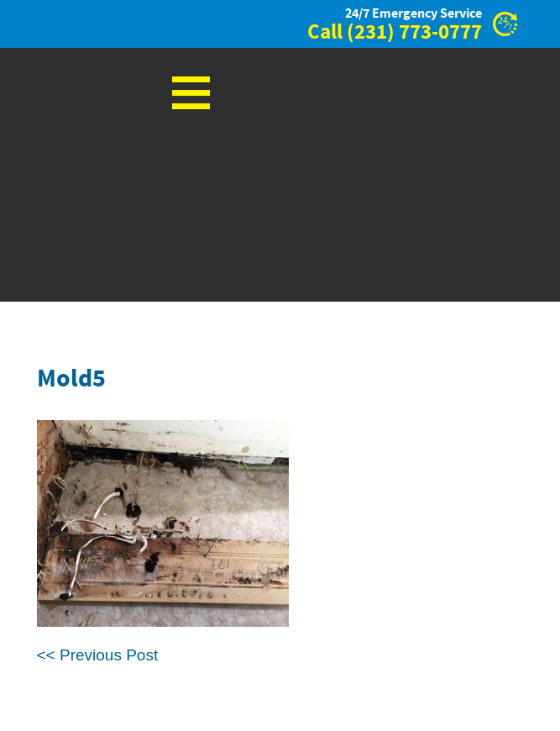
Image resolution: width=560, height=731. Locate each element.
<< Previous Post (98, 655)
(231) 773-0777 (414, 33)
